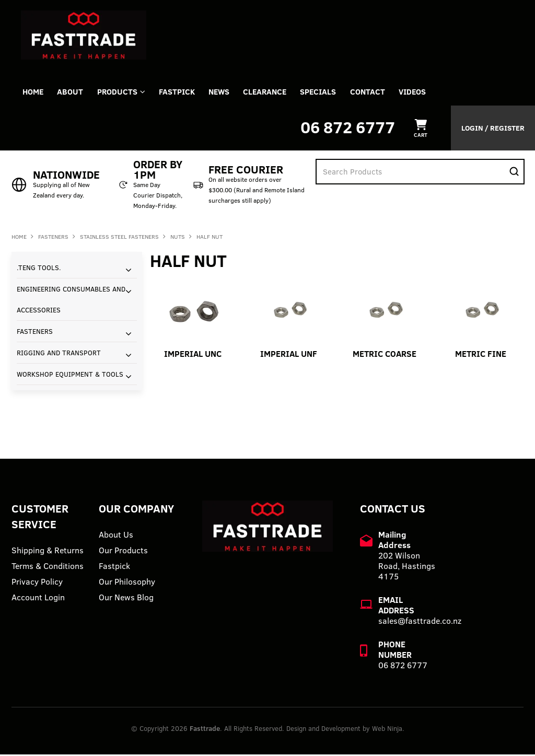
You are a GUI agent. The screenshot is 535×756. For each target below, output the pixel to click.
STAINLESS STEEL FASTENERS (119, 238)
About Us (116, 536)
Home (34, 93)
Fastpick (114, 567)
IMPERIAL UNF (289, 355)
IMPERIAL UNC (193, 355)
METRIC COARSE (385, 355)
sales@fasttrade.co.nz (420, 622)
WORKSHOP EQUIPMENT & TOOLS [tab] (70, 376)
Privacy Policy (37, 583)
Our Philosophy (127, 583)
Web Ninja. (388, 730)
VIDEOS (429, 93)
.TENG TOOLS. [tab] (39, 269)
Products (122, 93)
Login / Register (493, 130)
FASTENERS (53, 238)
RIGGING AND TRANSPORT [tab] (59, 354)
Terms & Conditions (48, 567)
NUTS (178, 238)
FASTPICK (184, 93)
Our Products (123, 552)
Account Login (38, 599)
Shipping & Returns (48, 552)
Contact (382, 93)
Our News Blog (126, 599)
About (73, 93)
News (228, 93)
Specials (331, 93)
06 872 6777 (348, 129)
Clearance (276, 93)
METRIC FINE (481, 355)
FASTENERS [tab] (35, 333)
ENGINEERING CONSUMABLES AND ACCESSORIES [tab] (71, 301)
